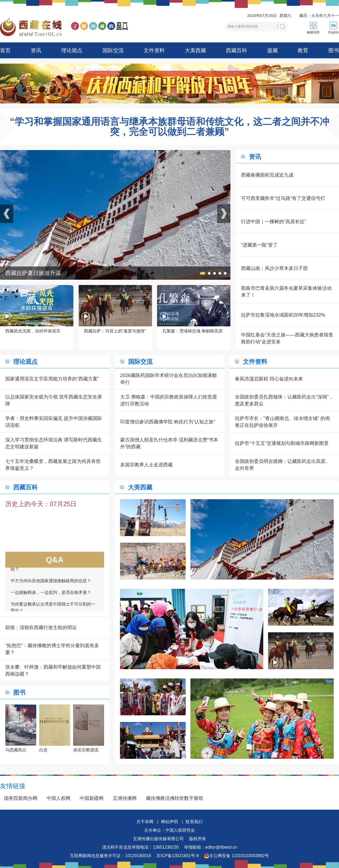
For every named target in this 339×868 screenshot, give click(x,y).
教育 (303, 50)
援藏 (273, 50)
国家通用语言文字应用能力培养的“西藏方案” (52, 379)
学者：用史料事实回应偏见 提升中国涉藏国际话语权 (54, 422)
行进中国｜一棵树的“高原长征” (274, 222)
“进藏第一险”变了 (259, 245)
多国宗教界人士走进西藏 (146, 465)
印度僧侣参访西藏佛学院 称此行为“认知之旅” (168, 422)
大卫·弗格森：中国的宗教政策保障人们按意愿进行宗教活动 (169, 400)
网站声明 (169, 822)
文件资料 (154, 50)
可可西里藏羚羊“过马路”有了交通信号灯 (283, 198)
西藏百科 (237, 50)
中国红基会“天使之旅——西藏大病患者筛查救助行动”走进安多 (287, 338)
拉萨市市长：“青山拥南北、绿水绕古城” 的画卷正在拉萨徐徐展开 (282, 422)
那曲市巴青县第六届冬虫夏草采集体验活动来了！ (286, 292)
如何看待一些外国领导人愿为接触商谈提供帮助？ (53, 568)
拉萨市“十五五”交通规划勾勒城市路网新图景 (282, 443)
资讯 (36, 50)
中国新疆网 (92, 798)
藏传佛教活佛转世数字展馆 (175, 798)
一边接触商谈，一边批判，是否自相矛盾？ (51, 595)
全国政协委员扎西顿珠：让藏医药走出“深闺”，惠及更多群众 (284, 400)
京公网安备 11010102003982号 (236, 856)
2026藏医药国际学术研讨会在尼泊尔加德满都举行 (168, 379)
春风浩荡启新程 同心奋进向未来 (269, 379)
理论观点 (72, 50)
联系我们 (194, 822)
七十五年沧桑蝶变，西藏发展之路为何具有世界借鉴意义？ (53, 465)
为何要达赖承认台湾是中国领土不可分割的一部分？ (53, 609)
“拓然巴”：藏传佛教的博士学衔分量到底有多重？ (52, 649)
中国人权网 (59, 798)
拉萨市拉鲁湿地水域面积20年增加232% (283, 315)
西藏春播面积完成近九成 (267, 175)
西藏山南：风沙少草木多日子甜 (274, 268)
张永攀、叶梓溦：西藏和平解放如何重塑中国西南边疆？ (53, 670)
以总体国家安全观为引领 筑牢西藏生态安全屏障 (54, 400)
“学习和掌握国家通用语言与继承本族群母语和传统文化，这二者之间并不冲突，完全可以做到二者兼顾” (169, 127)
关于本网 (145, 822)
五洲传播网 (125, 798)
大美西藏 (195, 50)
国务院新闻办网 (21, 798)
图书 (334, 50)
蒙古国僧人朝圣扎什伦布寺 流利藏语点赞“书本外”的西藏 (169, 443)
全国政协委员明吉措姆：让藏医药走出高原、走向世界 (283, 465)
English (333, 32)
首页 (5, 50)
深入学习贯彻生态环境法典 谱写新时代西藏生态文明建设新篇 (54, 443)
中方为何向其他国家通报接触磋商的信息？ (51, 583)
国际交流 (113, 50)
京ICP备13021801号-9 (177, 856)
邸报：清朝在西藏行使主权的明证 (41, 628)
